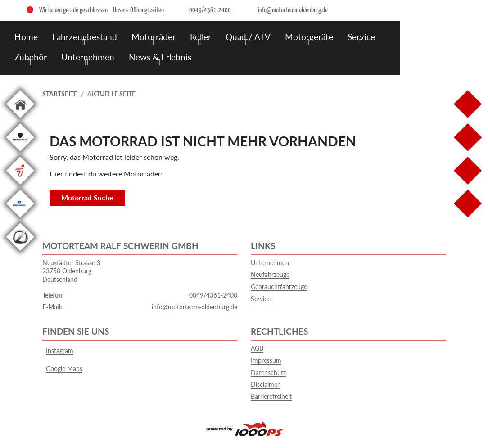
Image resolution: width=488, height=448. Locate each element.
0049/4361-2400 (213, 295)
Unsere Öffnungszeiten (138, 10)
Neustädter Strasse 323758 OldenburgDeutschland (71, 271)
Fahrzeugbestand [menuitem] (85, 37)
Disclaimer (265, 384)
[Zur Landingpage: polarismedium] (20, 219)
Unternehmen (270, 263)
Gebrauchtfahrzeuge (279, 287)
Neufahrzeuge (270, 274)
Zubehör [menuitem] (31, 57)
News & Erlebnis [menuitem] (160, 57)
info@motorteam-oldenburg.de (194, 307)
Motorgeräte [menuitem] (309, 37)
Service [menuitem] (361, 37)
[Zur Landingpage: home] (20, 120)
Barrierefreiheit (271, 396)
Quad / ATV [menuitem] (248, 37)
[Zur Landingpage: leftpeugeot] (20, 153)
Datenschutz (268, 373)
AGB (257, 348)
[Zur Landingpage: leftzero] (20, 252)
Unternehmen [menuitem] (88, 57)
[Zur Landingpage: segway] (20, 186)
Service (261, 299)
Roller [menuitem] (201, 37)
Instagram (58, 351)
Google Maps (62, 369)
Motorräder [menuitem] (154, 37)
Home (26, 37)
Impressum (266, 360)
